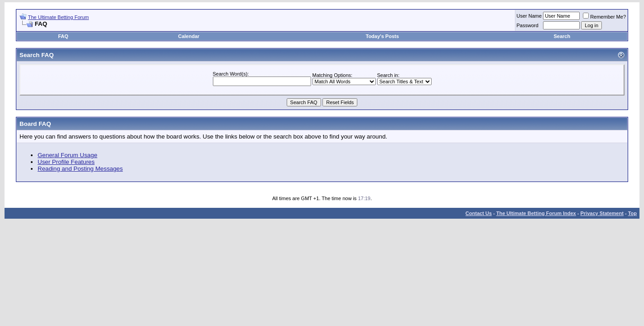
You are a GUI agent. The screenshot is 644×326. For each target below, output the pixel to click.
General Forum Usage (67, 155)
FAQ (63, 36)
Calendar (189, 36)
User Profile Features (66, 162)
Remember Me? (604, 17)
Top (632, 213)
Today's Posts (382, 36)
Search (562, 36)
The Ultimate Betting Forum (59, 17)
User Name (529, 16)
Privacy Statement (602, 213)
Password (528, 25)
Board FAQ (35, 124)
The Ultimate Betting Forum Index (536, 213)
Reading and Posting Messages (80, 169)
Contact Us (479, 213)
